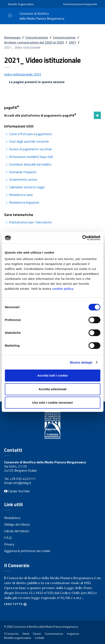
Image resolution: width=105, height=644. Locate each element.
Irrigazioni (73, 634)
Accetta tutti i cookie (52, 375)
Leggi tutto (13, 604)
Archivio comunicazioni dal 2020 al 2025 (34, 42)
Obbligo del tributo (17, 524)
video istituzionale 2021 (23, 74)
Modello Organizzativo (21, 4)
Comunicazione (37, 37)
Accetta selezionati (52, 389)
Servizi (37, 634)
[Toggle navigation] (10, 16)
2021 (72, 42)
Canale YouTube (17, 491)
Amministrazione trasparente (80, 4)
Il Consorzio (11, 634)
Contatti (39, 638)
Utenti (26, 634)
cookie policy (63, 289)
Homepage (12, 37)
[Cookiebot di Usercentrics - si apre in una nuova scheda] (82, 238)
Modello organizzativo (18, 638)
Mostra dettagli (81, 362)
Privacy (9, 544)
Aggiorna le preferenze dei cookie (27, 551)
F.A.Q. (8, 538)
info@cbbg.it (22, 483)
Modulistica (12, 518)
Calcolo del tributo (17, 531)
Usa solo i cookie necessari (53, 402)
